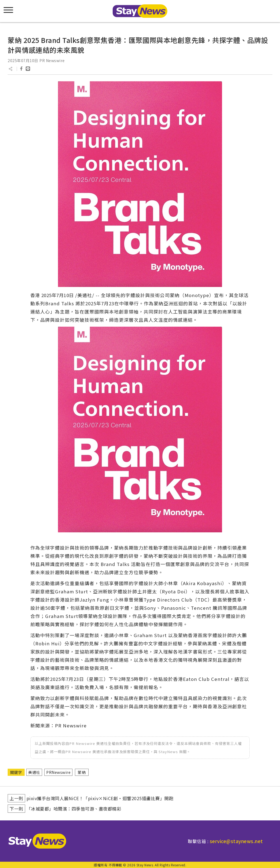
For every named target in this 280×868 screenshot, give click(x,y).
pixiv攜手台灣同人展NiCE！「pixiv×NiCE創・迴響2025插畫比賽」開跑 (100, 798)
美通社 (34, 772)
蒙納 (82, 772)
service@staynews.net (236, 841)
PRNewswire (58, 772)
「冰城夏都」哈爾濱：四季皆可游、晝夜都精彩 (74, 809)
